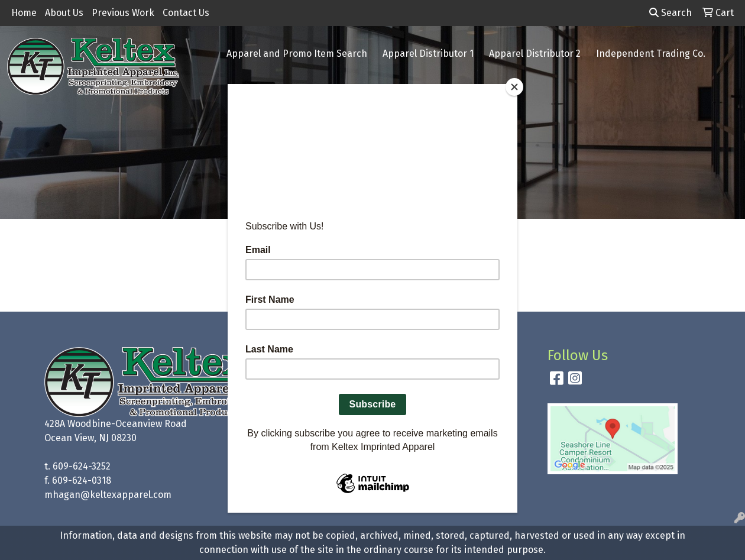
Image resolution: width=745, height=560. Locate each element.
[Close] (514, 87)
